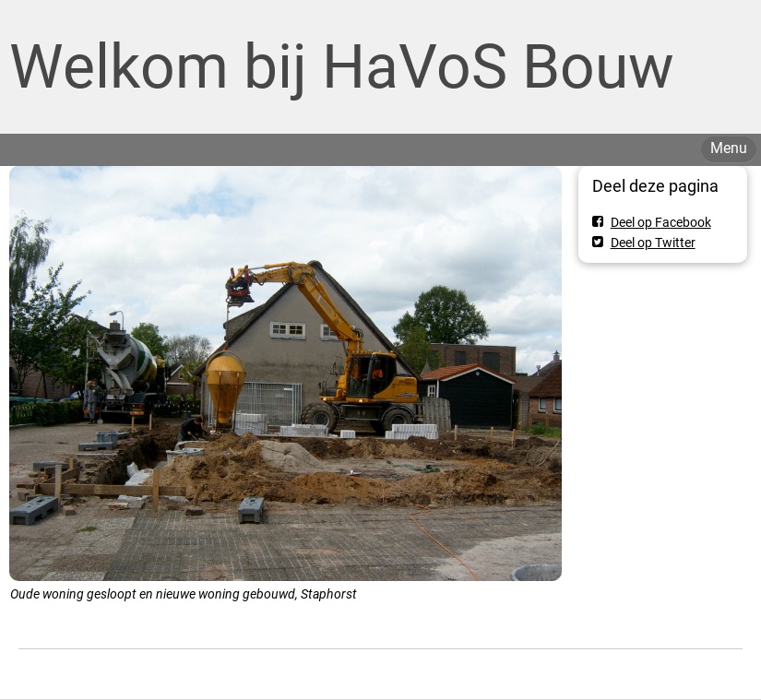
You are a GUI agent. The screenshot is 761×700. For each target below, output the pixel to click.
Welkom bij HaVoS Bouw (342, 67)
